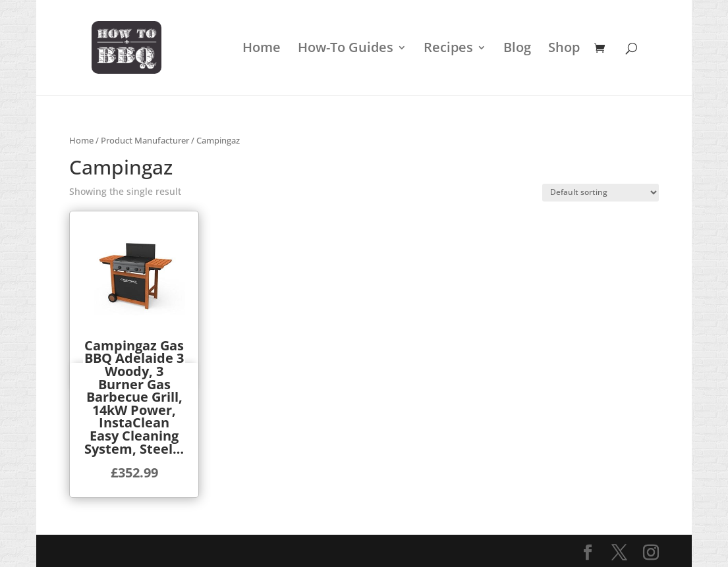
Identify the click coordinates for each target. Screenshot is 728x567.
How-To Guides (346, 49)
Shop (564, 49)
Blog (517, 49)
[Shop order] (601, 193)
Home (262, 49)
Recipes (448, 49)
